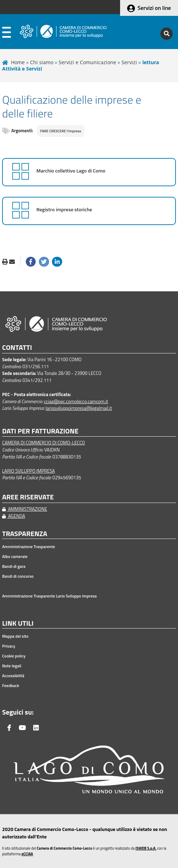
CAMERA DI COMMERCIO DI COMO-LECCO (43, 443)
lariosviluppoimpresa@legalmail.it (79, 408)
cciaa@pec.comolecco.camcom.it (76, 401)
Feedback (11, 686)
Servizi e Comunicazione (87, 62)
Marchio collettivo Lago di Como (71, 171)
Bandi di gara (14, 566)
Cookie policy (14, 656)
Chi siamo (42, 62)
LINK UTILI (18, 623)
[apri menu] (7, 34)
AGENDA (14, 516)
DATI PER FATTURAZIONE (40, 431)
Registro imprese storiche (64, 210)
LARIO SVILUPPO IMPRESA (28, 471)
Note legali (12, 666)
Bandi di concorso (18, 576)
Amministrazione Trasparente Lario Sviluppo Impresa (49, 596)
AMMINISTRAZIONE (25, 509)
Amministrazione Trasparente (29, 547)
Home (18, 62)
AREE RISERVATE (28, 497)
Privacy (9, 646)
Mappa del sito (15, 636)
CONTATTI (17, 348)
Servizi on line (154, 8)
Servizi (129, 62)
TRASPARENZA (25, 534)
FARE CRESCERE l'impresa (61, 131)
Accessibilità (13, 676)
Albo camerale (15, 557)
